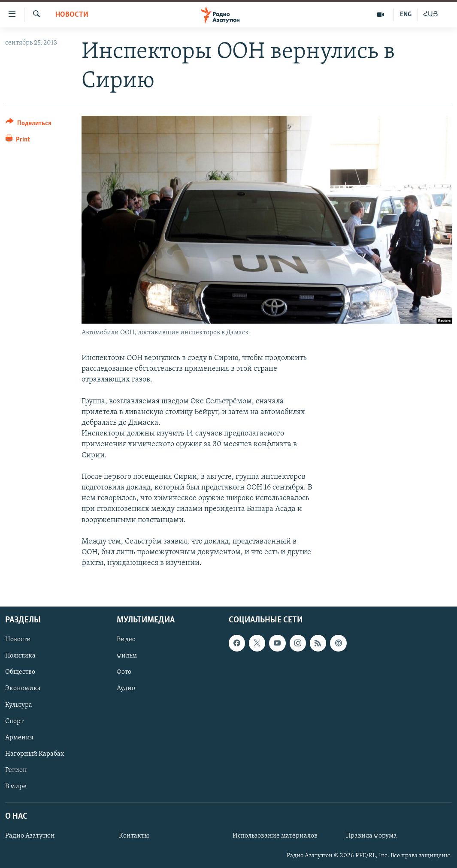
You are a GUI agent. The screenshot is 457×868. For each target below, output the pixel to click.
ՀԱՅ (431, 15)
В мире (16, 786)
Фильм (127, 656)
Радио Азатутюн (30, 836)
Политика (20, 656)
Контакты (134, 836)
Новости (72, 15)
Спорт (14, 721)
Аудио (126, 688)
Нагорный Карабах (35, 754)
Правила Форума (371, 836)
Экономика (23, 688)
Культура (19, 705)
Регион (16, 770)
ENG (406, 15)
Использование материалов (275, 836)
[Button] (29, 125)
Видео (126, 640)
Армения (19, 737)
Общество (20, 672)
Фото (124, 672)
